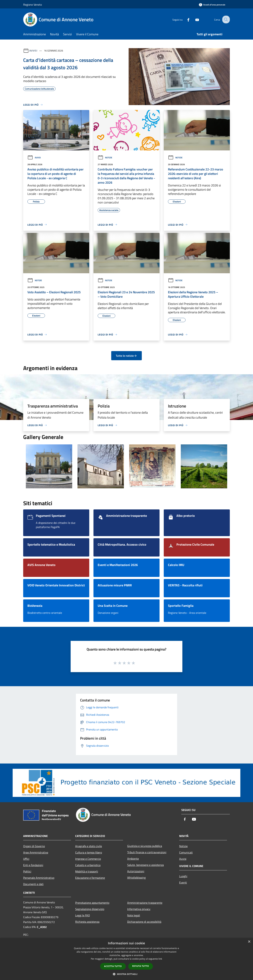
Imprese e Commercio (88, 859)
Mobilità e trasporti (87, 871)
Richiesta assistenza (87, 922)
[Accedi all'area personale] (212, 5)
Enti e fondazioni (33, 865)
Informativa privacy (139, 909)
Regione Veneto (33, 5)
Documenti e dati (33, 884)
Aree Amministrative (36, 852)
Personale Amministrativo (39, 878)
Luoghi (183, 876)
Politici (27, 871)
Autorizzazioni (136, 871)
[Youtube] (194, 19)
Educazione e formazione (90, 878)
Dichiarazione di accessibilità (144, 922)
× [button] (249, 942)
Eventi (183, 882)
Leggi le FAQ (83, 915)
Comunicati (186, 852)
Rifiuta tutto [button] (141, 966)
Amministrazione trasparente (145, 903)
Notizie (105, 158)
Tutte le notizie (126, 356)
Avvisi (33, 51)
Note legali (134, 915)
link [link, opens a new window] (160, 959)
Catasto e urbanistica (88, 865)
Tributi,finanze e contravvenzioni (147, 852)
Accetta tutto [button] (113, 966)
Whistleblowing (136, 878)
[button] (126, 974)
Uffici (26, 859)
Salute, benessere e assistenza (145, 865)
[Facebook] (186, 19)
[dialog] (126, 959)
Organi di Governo (34, 846)
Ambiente (133, 859)
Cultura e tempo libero (89, 852)
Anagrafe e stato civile (89, 846)
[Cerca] (226, 20)
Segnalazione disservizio (90, 909)
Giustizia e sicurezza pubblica (145, 846)
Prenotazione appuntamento (92, 903)
